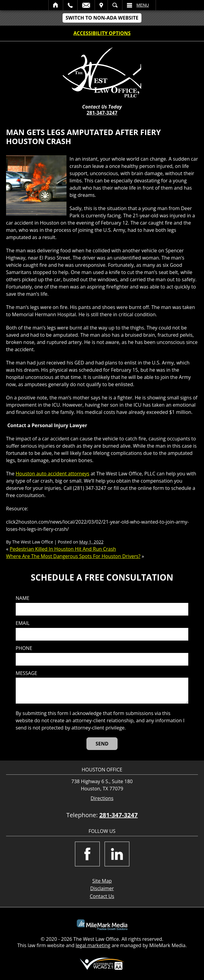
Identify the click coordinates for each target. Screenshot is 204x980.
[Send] (102, 744)
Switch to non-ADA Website (102, 18)
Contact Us (102, 896)
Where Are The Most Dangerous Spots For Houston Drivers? (73, 556)
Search (115, 5)
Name (23, 598)
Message (26, 673)
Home (56, 5)
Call (70, 5)
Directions (102, 798)
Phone (24, 648)
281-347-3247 (102, 113)
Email (86, 5)
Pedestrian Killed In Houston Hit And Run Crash (63, 549)
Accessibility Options (102, 33)
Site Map (102, 881)
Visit (101, 5)
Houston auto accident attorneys (53, 474)
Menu (143, 5)
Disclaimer (102, 888)
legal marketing (93, 945)
